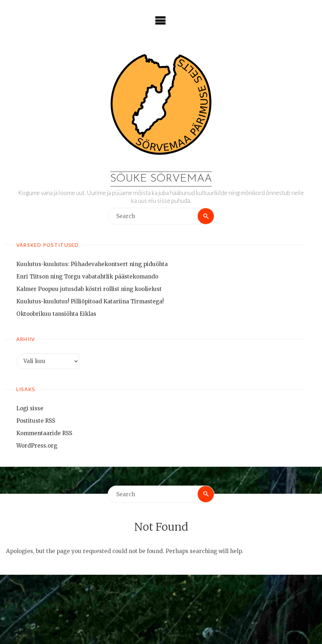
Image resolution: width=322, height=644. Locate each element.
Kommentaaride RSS (44, 433)
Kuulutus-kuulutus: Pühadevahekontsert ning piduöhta (92, 264)
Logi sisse (30, 408)
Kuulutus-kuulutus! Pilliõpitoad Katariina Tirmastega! (90, 301)
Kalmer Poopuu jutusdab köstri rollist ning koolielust (89, 289)
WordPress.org (37, 446)
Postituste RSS (36, 421)
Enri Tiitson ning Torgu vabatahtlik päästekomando (87, 277)
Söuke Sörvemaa (161, 179)
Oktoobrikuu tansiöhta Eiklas (56, 314)
